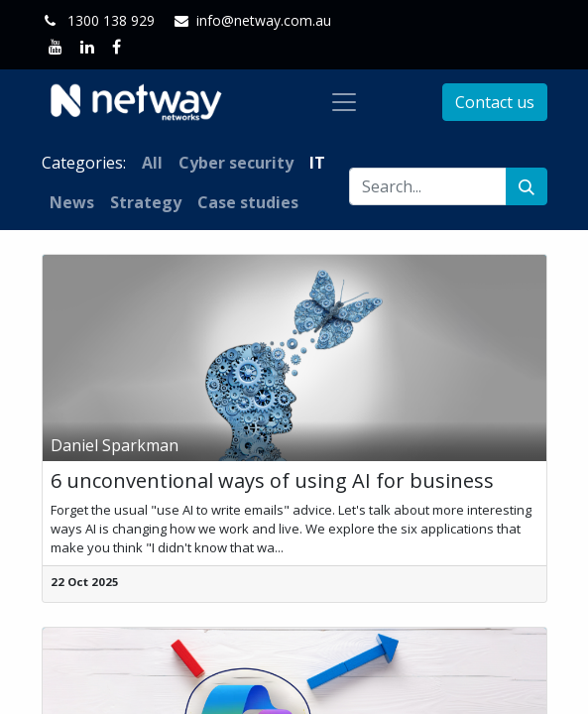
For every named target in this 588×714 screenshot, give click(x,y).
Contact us (495, 102)
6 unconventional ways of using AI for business (272, 481)
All (152, 163)
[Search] (527, 186)
